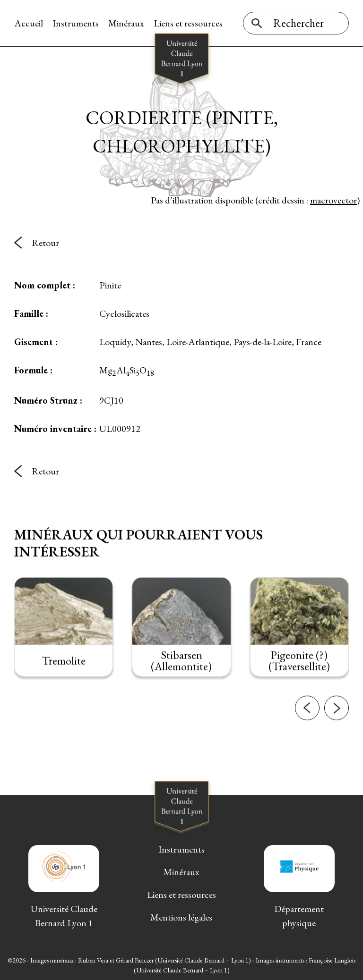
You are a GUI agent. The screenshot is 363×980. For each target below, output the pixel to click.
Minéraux (126, 23)
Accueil (29, 23)
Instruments (76, 23)
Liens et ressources (188, 23)
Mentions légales (181, 917)
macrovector (333, 200)
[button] (307, 717)
